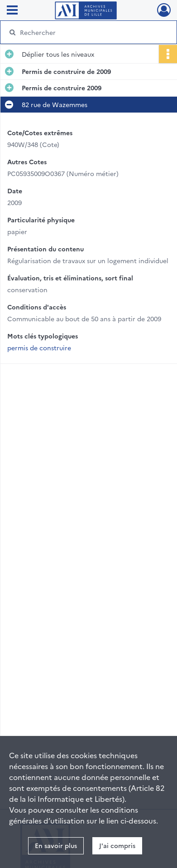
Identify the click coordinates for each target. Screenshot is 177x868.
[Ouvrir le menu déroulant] (12, 11)
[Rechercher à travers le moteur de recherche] (87, 32)
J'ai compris (117, 845)
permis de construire (39, 348)
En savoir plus (56, 845)
